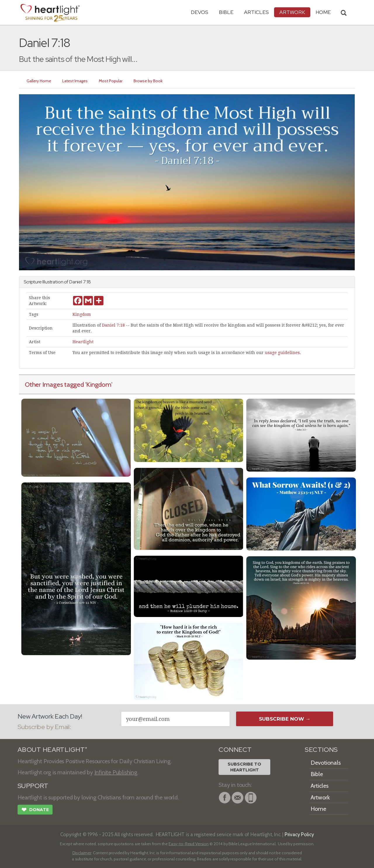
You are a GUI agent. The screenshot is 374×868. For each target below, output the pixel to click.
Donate (35, 810)
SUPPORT (33, 786)
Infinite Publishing (116, 772)
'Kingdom (98, 384)
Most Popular (111, 81)
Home (318, 809)
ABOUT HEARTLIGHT (52, 750)
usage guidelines (282, 353)
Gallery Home (39, 81)
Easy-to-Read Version (189, 844)
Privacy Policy (299, 834)
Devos (200, 12)
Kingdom (82, 314)
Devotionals (326, 763)
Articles (256, 12)
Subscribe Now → (285, 719)
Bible (226, 12)
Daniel (76, 282)
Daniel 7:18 (113, 325)
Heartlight (83, 342)
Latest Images (75, 81)
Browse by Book (148, 81)
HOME (323, 12)
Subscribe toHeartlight (244, 767)
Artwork (292, 12)
